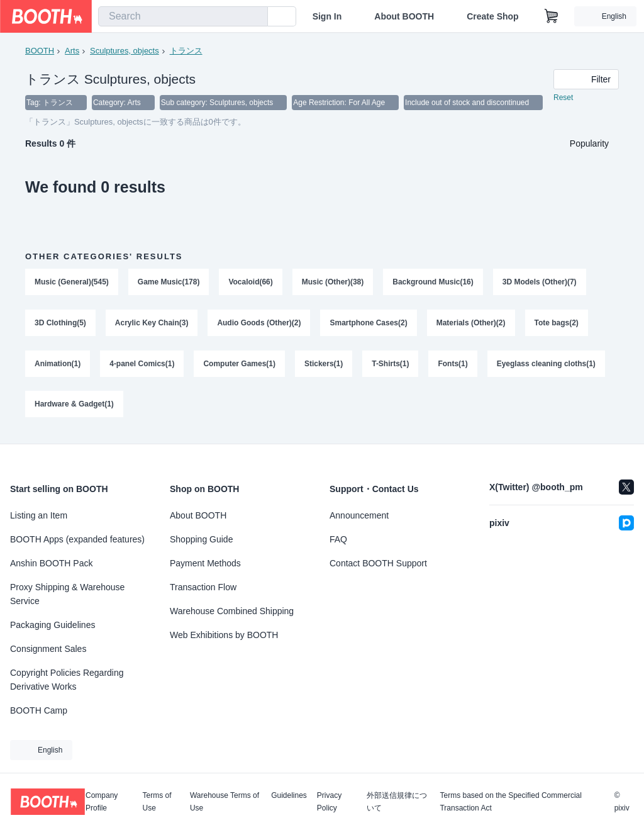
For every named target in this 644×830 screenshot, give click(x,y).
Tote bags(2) (557, 324)
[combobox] (183, 16)
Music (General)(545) (72, 283)
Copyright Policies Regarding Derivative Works (67, 680)
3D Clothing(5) (60, 324)
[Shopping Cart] (552, 16)
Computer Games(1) (240, 366)
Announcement (359, 515)
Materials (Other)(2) (471, 324)
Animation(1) (58, 366)
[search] (255, 17)
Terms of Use (157, 802)
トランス (186, 51)
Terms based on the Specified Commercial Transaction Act (510, 802)
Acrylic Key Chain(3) (152, 324)
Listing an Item (39, 515)
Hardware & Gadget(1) (74, 407)
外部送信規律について (397, 802)
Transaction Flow (203, 587)
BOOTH (40, 51)
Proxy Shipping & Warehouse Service (67, 594)
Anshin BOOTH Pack (52, 563)
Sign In (327, 16)
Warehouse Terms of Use (225, 802)
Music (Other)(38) (333, 283)
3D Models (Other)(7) (540, 283)
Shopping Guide (201, 539)
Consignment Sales (48, 649)
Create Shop (492, 16)
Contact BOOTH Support (378, 563)
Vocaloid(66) (251, 283)
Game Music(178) (169, 283)
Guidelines (289, 796)
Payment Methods (205, 563)
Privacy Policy (329, 802)
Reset (563, 98)
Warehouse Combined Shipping (232, 611)
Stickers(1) (324, 366)
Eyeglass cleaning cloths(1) (546, 366)
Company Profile (102, 802)
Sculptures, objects (125, 51)
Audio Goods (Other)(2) (259, 324)
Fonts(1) (453, 366)
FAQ (338, 539)
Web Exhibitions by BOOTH (224, 635)
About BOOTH (404, 16)
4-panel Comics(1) (142, 366)
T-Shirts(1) (391, 366)
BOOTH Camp (39, 710)
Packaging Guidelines (53, 625)
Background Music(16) (434, 283)
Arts (72, 51)
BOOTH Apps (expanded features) (77, 539)
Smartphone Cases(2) (369, 324)
